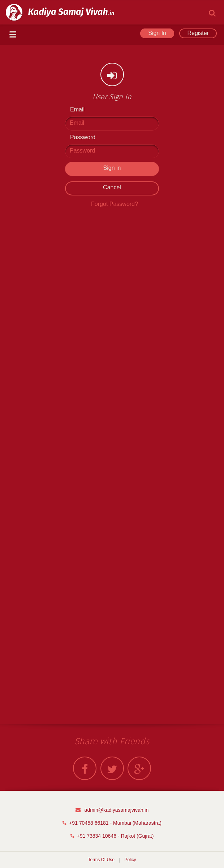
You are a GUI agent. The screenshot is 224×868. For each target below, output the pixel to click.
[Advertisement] (112, 324)
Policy (130, 860)
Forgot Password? (115, 204)
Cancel (112, 187)
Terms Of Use (101, 860)
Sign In (157, 33)
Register (198, 33)
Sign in (112, 168)
